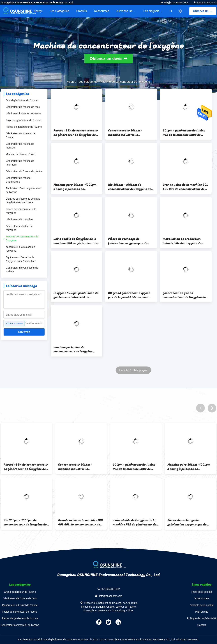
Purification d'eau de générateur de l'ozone (24, 190)
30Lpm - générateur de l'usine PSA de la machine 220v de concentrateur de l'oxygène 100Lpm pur (184, 133)
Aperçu (38, 11)
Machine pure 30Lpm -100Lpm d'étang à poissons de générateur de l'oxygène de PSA (76, 187)
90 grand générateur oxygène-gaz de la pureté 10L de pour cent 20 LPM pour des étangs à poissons (130, 295)
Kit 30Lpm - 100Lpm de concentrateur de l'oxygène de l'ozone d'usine (130, 187)
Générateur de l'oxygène (19, 220)
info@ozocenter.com (175, 3)
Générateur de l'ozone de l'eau (23, 107)
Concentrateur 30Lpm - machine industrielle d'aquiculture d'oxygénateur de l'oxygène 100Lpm (130, 133)
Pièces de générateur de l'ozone (24, 127)
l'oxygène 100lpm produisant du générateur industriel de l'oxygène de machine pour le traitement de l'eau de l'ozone (76, 295)
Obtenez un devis (205, 11)
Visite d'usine (202, 598)
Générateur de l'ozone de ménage (20, 146)
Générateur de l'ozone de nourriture (20, 163)
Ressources (102, 11)
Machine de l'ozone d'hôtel (21, 154)
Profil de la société (202, 592)
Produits (82, 11)
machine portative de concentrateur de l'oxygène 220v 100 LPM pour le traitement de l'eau (73, 349)
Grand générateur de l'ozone (22, 100)
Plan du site (202, 612)
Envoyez (24, 332)
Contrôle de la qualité (202, 605)
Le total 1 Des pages (133, 370)
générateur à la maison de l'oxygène (20, 249)
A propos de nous (128, 11)
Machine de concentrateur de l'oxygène (22, 238)
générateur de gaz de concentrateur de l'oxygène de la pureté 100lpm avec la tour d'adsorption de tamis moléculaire (184, 295)
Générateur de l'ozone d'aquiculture (18, 180)
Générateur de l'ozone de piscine (24, 171)
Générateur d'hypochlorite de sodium (22, 270)
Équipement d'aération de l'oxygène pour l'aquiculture (21, 259)
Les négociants (153, 11)
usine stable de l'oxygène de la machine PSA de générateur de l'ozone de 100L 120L (75, 241)
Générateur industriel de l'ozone (24, 114)
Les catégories (59, 11)
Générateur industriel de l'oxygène (19, 228)
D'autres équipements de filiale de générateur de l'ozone (23, 201)
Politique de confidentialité (202, 618)
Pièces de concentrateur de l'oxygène (21, 211)
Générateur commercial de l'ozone (21, 135)
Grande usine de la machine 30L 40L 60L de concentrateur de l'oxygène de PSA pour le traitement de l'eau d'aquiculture (185, 187)
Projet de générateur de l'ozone (23, 120)
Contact (202, 625)
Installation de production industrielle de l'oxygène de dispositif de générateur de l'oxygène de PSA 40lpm (182, 241)
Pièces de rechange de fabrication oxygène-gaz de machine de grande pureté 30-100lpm (130, 241)
